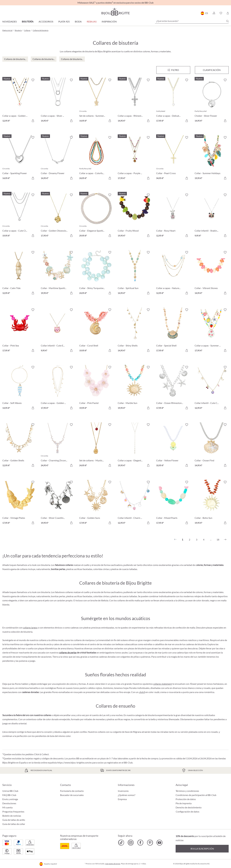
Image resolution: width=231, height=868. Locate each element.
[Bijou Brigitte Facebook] (140, 843)
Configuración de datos (188, 812)
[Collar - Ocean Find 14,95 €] (212, 445)
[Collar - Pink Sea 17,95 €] (19, 331)
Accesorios (46, 21)
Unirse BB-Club (10, 791)
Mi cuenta (7, 807)
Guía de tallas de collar (14, 824)
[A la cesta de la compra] (33, 121)
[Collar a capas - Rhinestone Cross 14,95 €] (135, 101)
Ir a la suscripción (202, 849)
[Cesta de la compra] (228, 13)
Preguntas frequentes (13, 812)
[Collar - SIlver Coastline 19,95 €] (58, 503)
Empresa (122, 799)
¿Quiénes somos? (127, 795)
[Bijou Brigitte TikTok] (121, 843)
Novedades (10, 21)
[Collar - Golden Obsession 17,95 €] (58, 216)
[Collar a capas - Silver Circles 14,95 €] (58, 101)
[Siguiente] (225, 540)
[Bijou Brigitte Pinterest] (150, 843)
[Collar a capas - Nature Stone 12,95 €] (173, 273)
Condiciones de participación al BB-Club (196, 795)
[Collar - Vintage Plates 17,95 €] (19, 503)
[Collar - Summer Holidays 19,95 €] (212, 158)
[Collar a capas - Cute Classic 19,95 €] (19, 216)
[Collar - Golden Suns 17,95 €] (96, 503)
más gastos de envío (113, 864)
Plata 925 (64, 21)
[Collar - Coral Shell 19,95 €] (96, 331)
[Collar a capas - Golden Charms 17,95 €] (58, 388)
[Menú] (173, 70)
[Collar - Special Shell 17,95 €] (173, 331)
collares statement (163, 684)
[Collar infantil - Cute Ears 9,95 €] (58, 331)
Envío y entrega (10, 799)
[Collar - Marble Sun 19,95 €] (135, 388)
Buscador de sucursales (72, 795)
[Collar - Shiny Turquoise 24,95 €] (96, 273)
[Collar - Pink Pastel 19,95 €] (96, 388)
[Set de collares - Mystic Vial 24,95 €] (96, 445)
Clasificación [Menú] (212, 70)
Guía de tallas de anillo (14, 820)
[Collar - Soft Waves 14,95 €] (19, 388)
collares (102, 732)
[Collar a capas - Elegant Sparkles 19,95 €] (135, 445)
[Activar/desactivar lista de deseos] (33, 80)
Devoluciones (9, 803)
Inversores (123, 791)
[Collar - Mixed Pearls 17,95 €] (173, 503)
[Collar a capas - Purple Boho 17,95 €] (135, 158)
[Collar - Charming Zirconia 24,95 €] (58, 445)
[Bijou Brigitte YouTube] (159, 843)
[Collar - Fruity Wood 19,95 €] (135, 216)
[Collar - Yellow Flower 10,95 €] (173, 445)
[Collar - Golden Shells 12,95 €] (19, 445)
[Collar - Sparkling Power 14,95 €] (19, 158)
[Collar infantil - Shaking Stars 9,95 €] (212, 216)
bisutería (28, 632)
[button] (214, 13)
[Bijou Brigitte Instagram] (131, 843)
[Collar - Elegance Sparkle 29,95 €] (96, 216)
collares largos (30, 628)
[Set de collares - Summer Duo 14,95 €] (96, 101)
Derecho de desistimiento (189, 807)
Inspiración (109, 21)
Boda (78, 21)
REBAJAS (92, 21)
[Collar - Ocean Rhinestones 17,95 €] (173, 388)
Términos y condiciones (187, 791)
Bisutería (28, 21)
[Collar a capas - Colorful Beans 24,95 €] (96, 158)
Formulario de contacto (72, 791)
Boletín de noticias (12, 816)
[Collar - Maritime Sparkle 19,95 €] (58, 273)
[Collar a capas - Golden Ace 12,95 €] (19, 101)
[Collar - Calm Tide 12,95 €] (19, 273)
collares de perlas (68, 652)
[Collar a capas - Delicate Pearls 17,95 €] (173, 101)
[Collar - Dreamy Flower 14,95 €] (58, 158)
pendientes (8, 661)
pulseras (23, 661)
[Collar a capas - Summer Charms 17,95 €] (212, 331)
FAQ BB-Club (9, 795)
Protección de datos (186, 799)
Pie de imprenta (184, 803)
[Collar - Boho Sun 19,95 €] (212, 503)
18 (218, 540)
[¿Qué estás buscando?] (192, 21)
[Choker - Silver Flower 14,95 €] (212, 101)
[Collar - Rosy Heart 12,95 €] (173, 216)
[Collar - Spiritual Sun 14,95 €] (135, 273)
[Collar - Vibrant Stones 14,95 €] (212, 273)
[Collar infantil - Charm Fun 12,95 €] (135, 503)
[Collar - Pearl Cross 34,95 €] (173, 158)
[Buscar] (227, 21)
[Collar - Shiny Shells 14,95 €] (135, 331)
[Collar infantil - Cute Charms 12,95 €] (212, 388)
